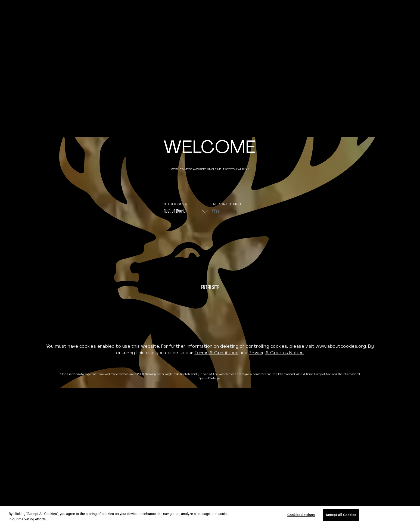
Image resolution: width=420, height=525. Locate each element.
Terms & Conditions (216, 353)
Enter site (210, 288)
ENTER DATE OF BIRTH (226, 204)
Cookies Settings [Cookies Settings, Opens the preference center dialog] (301, 515)
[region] (210, 515)
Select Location (176, 204)
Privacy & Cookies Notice (276, 353)
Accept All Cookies (341, 515)
